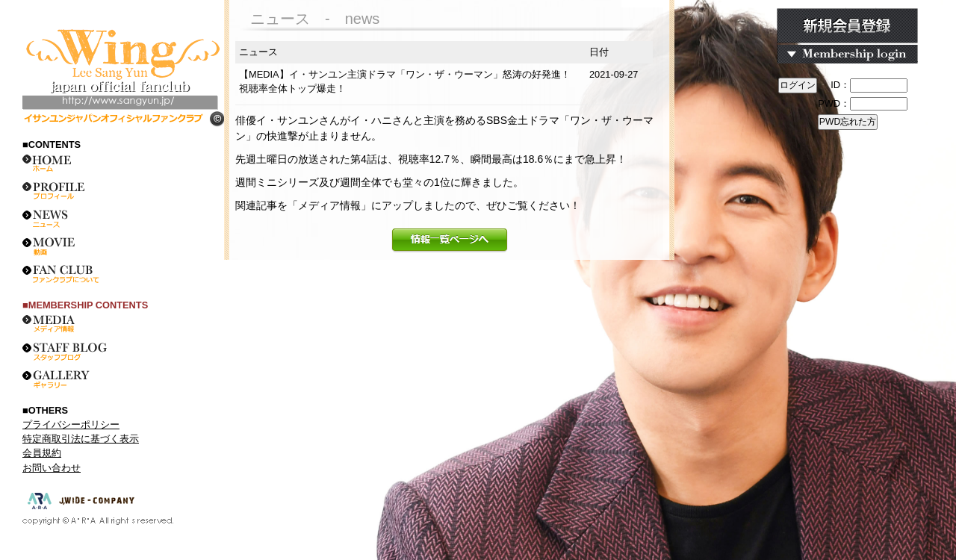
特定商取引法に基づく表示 (81, 439)
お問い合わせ (52, 468)
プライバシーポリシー (71, 424)
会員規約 (42, 453)
